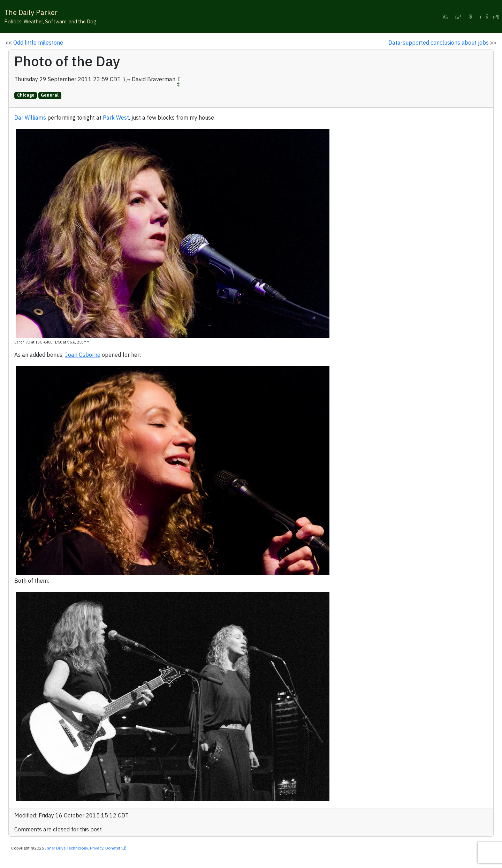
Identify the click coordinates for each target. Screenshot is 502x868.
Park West (116, 118)
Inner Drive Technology (66, 848)
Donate (112, 848)
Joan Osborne (83, 355)
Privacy (97, 848)
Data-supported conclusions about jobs (439, 43)
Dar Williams (30, 118)
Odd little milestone (38, 43)
